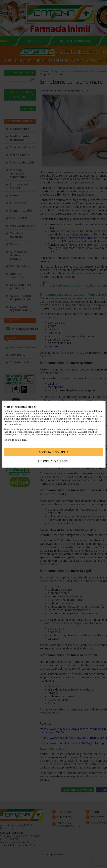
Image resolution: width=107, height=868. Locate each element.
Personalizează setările (53, 461)
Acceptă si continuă (53, 452)
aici (24, 440)
